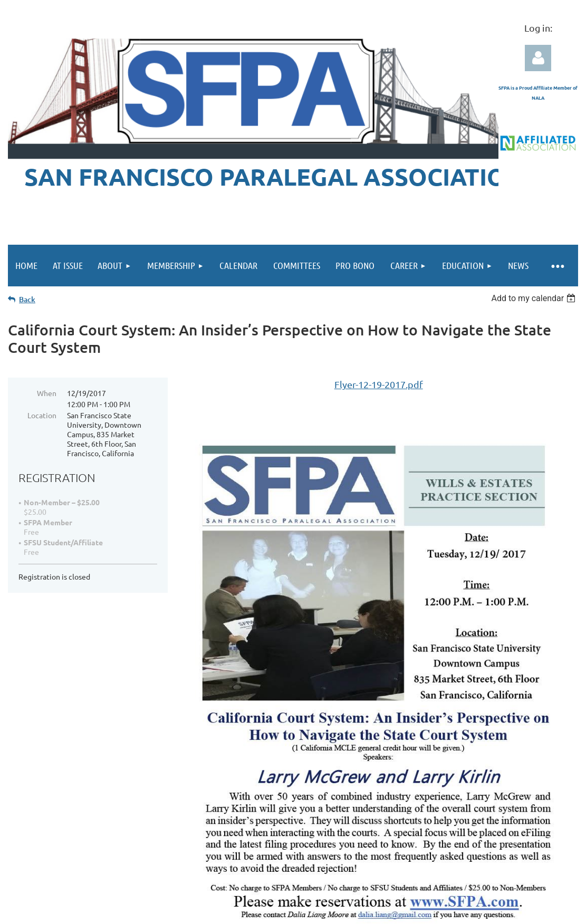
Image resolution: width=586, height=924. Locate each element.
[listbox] (535, 298)
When (47, 393)
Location (42, 415)
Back (27, 299)
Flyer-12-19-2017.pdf (379, 384)
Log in (538, 58)
